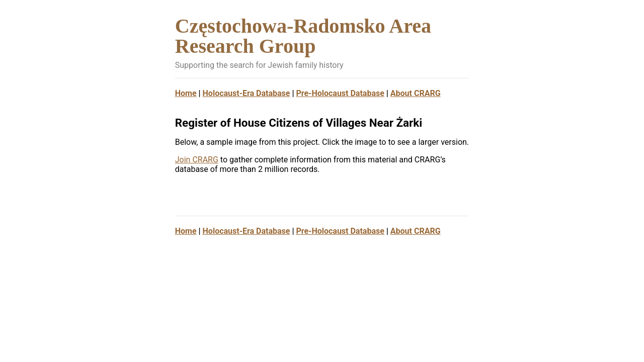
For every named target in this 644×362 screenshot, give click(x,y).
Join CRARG (197, 160)
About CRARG (416, 93)
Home (186, 93)
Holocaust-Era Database (247, 93)
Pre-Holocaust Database (340, 93)
